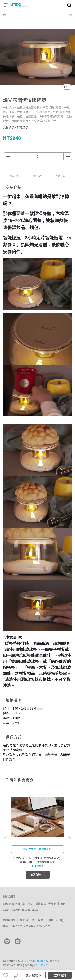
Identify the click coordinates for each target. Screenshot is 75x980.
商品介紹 (15, 175)
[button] (70, 839)
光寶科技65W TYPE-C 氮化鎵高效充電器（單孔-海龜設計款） (37, 860)
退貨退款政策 (11, 910)
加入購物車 (34, 975)
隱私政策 (41, 904)
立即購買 (60, 975)
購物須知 (27, 904)
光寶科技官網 (57, 904)
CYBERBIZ (41, 965)
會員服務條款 (30, 910)
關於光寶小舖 (11, 904)
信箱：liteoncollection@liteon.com (27, 926)
